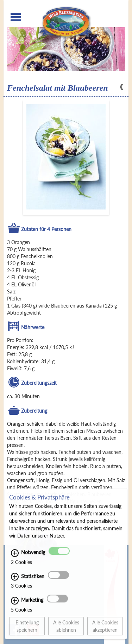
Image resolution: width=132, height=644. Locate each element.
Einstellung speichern (27, 630)
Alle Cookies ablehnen (66, 630)
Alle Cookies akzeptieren (105, 630)
